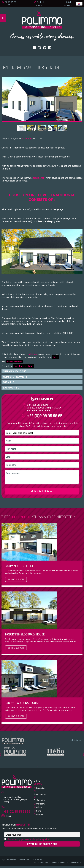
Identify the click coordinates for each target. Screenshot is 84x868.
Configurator (39, 800)
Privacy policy (36, 860)
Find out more (16, 580)
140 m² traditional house (22, 703)
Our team (40, 804)
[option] (22, 751)
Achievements (40, 794)
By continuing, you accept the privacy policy (28, 839)
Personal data (23, 860)
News (39, 811)
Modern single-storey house (25, 635)
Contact (40, 814)
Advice (39, 807)
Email (9, 816)
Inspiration (41, 788)
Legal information (9, 860)
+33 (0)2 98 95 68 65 (45, 416)
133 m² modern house (19, 566)
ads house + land (24, 366)
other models (14, 361)
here (55, 357)
